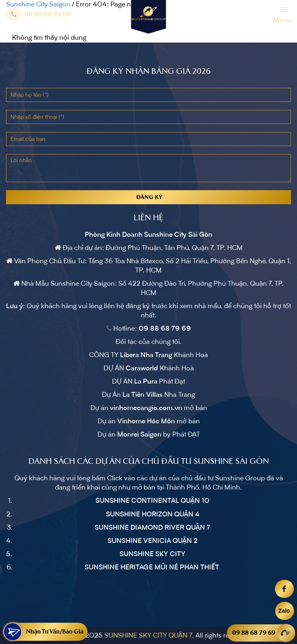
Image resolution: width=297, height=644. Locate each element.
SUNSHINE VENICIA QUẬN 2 (153, 541)
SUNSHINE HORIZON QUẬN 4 (153, 514)
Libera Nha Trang (146, 355)
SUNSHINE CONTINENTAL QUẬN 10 (153, 501)
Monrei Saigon (139, 435)
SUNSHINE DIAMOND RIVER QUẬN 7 (153, 528)
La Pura (146, 382)
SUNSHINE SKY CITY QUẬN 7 (148, 636)
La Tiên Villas (142, 395)
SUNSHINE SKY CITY (153, 554)
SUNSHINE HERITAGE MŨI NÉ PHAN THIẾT (153, 567)
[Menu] (282, 16)
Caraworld (142, 368)
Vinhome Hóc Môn (146, 421)
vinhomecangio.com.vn (146, 408)
